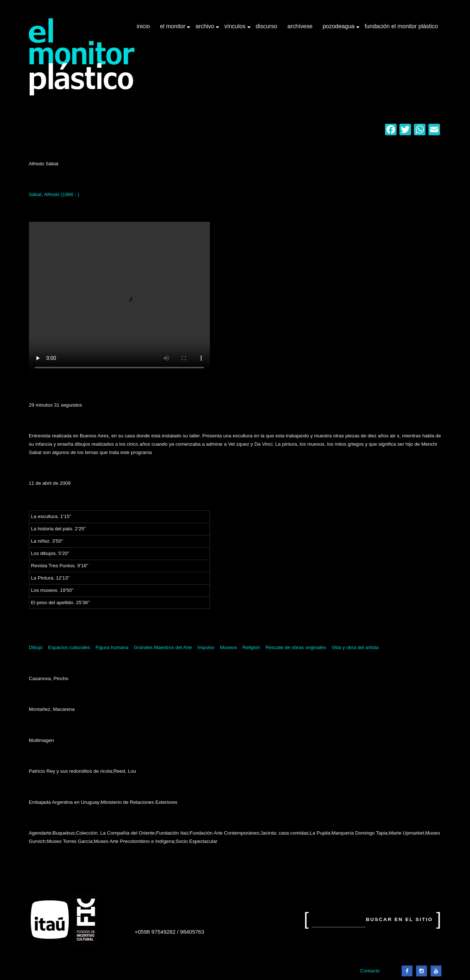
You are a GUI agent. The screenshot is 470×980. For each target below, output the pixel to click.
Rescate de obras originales (296, 647)
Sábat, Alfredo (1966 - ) (54, 194)
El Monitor (173, 29)
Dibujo (36, 647)
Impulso (206, 647)
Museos (228, 647)
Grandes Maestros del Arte (163, 647)
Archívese (300, 26)
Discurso (267, 26)
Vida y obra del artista (355, 647)
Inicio (143, 26)
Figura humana (112, 647)
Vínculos (236, 29)
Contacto (370, 971)
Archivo (206, 29)
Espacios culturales (69, 647)
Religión (251, 647)
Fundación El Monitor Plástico (401, 26)
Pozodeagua (339, 29)
